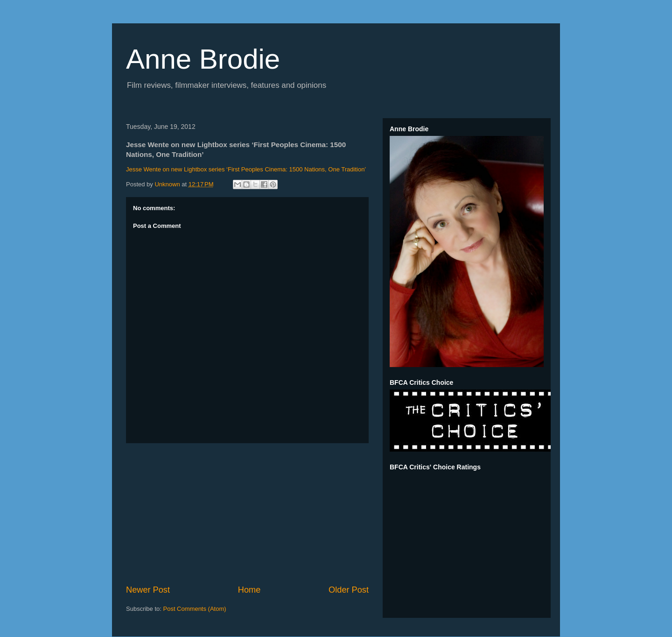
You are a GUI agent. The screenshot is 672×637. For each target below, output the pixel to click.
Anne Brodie (203, 59)
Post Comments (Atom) (195, 609)
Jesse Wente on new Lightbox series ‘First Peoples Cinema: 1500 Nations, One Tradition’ (246, 169)
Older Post (349, 590)
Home (249, 590)
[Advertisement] (247, 514)
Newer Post (148, 590)
